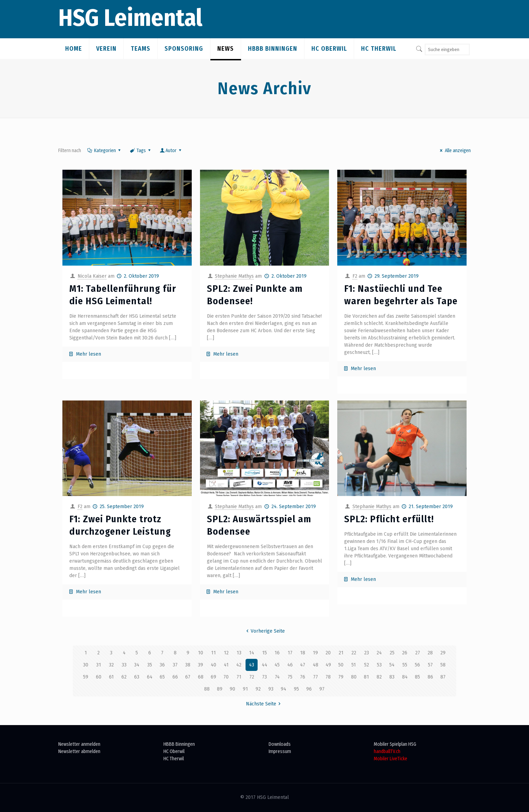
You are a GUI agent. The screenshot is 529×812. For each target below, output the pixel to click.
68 (201, 677)
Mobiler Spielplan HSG (395, 744)
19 (315, 653)
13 (239, 653)
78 (328, 677)
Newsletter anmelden (79, 744)
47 (303, 665)
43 (252, 665)
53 (379, 665)
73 (264, 677)
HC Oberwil (174, 751)
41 (226, 665)
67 (188, 677)
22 (354, 653)
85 (417, 677)
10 (201, 653)
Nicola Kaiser (92, 276)
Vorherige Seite (265, 631)
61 (111, 677)
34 (137, 665)
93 (271, 689)
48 (316, 665)
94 (283, 689)
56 (417, 665)
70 (226, 677)
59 (86, 677)
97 (322, 689)
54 (392, 665)
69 (213, 677)
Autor (171, 151)
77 (316, 677)
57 (430, 665)
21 (341, 653)
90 (232, 689)
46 (290, 665)
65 (162, 677)
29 (443, 653)
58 (443, 665)
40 (213, 665)
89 (220, 689)
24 (379, 653)
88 (207, 689)
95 (296, 689)
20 (328, 653)
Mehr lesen (88, 354)
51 (354, 665)
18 (303, 653)
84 (405, 677)
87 (443, 677)
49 (328, 665)
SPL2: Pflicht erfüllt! (389, 519)
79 (341, 677)
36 (162, 665)
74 (277, 677)
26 (405, 653)
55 (405, 665)
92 (258, 689)
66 (175, 677)
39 (201, 665)
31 (99, 665)
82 (379, 677)
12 (226, 653)
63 (137, 677)
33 (124, 665)
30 (86, 665)
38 (188, 665)
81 (366, 677)
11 (213, 653)
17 (290, 653)
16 (277, 653)
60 (99, 677)
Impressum (280, 751)
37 (175, 665)
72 (252, 677)
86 (430, 677)
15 (264, 653)
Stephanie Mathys (234, 276)
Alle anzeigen (454, 151)
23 (367, 653)
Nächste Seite (264, 704)
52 (367, 665)
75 (290, 677)
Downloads (280, 744)
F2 (355, 276)
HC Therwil (174, 759)
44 (264, 665)
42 (239, 665)
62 (124, 677)
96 (309, 689)
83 (392, 677)
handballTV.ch (387, 751)
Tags (141, 151)
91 (245, 689)
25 (392, 653)
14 (252, 653)
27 (418, 653)
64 (150, 677)
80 (354, 677)
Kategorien (104, 151)
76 (303, 677)
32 (111, 665)
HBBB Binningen (179, 744)
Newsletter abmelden (79, 751)
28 (430, 653)
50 (341, 665)
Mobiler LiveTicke (391, 759)
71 (239, 677)
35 (150, 665)
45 (277, 665)
